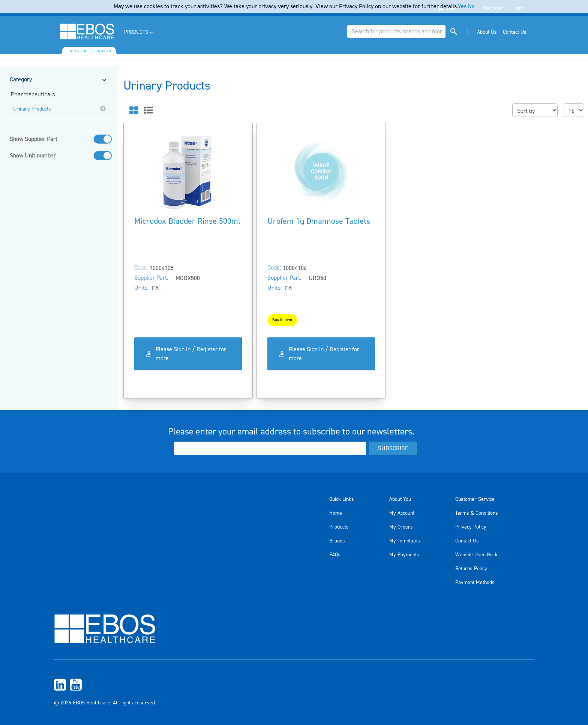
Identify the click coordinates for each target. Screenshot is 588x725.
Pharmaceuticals (33, 95)
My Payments (404, 555)
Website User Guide (477, 555)
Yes (462, 6)
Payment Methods (475, 583)
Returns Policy (471, 569)
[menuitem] (139, 32)
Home (336, 513)
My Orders (401, 527)
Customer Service (475, 499)
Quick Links (342, 499)
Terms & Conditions (477, 513)
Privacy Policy (471, 527)
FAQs (335, 555)
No (471, 6)
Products (339, 527)
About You (400, 499)
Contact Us (467, 541)
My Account (402, 513)
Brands (337, 541)
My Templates (405, 541)
